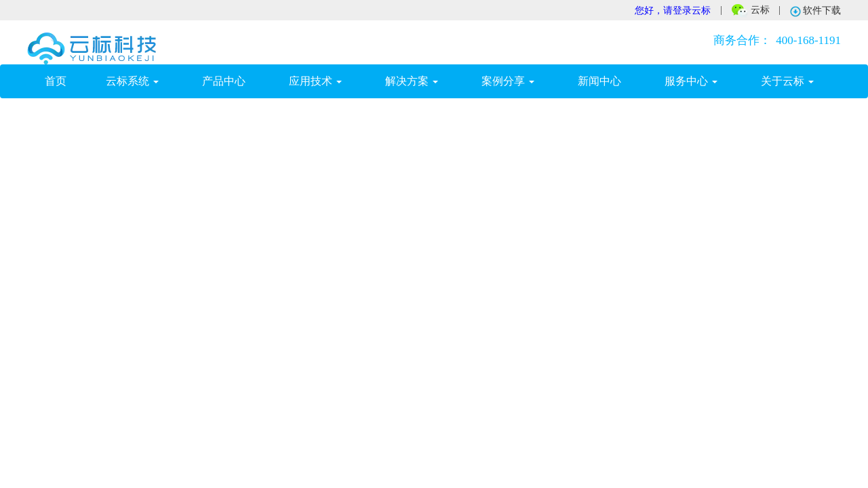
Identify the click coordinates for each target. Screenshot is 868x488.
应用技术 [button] (315, 81)
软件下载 (816, 11)
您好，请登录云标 (673, 11)
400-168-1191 (774, 41)
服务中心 (691, 81)
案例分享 (508, 81)
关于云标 (787, 81)
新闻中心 (599, 81)
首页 (64, 80)
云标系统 (132, 81)
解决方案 (412, 81)
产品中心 (224, 81)
